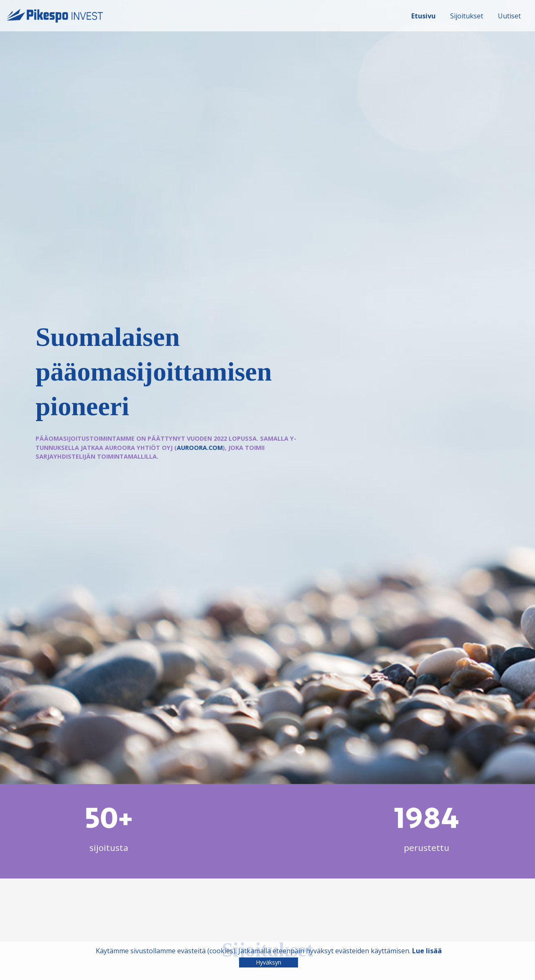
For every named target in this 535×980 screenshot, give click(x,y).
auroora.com (200, 448)
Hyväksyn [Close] (269, 962)
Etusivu (423, 16)
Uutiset (509, 16)
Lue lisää (427, 951)
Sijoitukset (467, 16)
